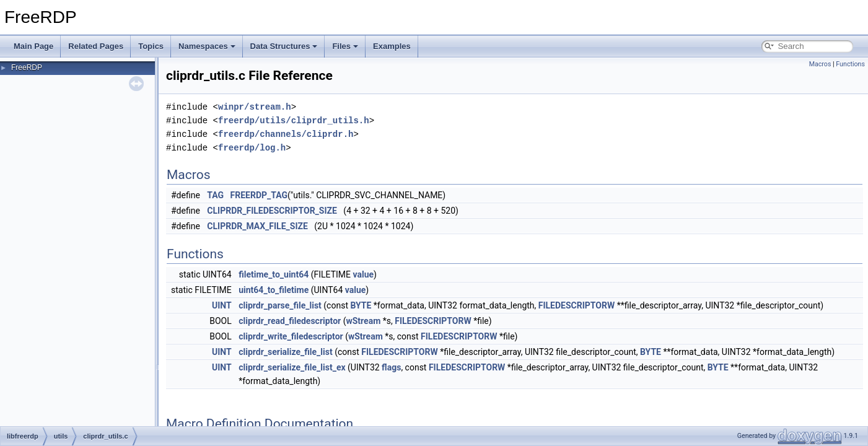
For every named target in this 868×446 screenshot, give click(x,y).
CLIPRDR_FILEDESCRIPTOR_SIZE (272, 211)
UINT (222, 305)
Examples (392, 46)
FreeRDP (27, 68)
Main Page (33, 46)
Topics (151, 46)
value (364, 274)
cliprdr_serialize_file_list (285, 352)
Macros (820, 64)
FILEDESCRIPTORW (576, 305)
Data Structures (284, 46)
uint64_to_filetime (274, 290)
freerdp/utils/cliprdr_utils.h (294, 120)
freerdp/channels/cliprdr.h (286, 134)
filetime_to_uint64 (274, 274)
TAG (215, 195)
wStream (363, 321)
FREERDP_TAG (259, 195)
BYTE (361, 305)
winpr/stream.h (255, 107)
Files (345, 46)
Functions (850, 64)
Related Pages (96, 46)
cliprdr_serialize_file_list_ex (292, 367)
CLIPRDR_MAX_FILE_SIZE (257, 226)
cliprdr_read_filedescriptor (290, 321)
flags (391, 367)
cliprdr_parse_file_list (280, 305)
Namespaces (207, 46)
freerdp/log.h (252, 148)
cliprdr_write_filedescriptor (291, 336)
